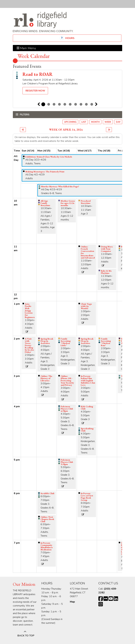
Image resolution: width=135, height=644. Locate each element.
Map (72, 602)
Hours (73, 38)
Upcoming (70, 122)
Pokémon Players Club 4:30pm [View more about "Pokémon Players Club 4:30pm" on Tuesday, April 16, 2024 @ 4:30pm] (67, 409)
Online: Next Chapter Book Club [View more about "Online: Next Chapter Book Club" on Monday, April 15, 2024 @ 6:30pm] (47, 519)
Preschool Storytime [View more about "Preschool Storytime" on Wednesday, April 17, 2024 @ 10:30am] (86, 202)
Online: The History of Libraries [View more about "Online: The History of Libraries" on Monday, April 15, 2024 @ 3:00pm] (46, 378)
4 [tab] (59, 104)
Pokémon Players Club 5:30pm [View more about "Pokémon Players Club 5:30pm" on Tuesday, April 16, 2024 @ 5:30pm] (67, 462)
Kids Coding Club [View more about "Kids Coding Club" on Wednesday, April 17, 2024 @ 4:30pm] (87, 408)
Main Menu (26, 48)
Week (108, 122)
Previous (39, 104)
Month (95, 122)
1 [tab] (43, 104)
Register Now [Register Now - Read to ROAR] (35, 91)
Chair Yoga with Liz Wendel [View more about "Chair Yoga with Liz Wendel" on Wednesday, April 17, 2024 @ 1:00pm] (86, 306)
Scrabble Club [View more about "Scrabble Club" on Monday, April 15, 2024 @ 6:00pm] (47, 493)
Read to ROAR (38, 74)
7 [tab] (76, 104)
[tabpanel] (67, 83)
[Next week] (109, 130)
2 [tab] (49, 104)
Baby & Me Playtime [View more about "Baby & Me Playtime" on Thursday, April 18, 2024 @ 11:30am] (106, 272)
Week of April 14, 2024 (66, 130)
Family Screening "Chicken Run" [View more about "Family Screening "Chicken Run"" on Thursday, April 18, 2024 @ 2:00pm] (106, 342)
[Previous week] (23, 130)
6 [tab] (70, 104)
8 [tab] (81, 104)
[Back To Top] (25, 634)
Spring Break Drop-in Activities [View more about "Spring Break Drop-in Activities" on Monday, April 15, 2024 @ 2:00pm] (47, 341)
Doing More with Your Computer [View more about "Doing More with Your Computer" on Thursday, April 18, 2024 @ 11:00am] (107, 249)
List (84, 122)
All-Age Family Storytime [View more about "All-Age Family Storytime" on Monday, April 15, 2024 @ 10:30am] (45, 203)
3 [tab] (54, 104)
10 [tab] (92, 104)
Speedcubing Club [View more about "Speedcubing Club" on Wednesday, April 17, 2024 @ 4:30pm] (87, 430)
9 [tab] (86, 104)
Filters (24, 114)
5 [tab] (65, 104)
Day (118, 122)
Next (96, 104)
